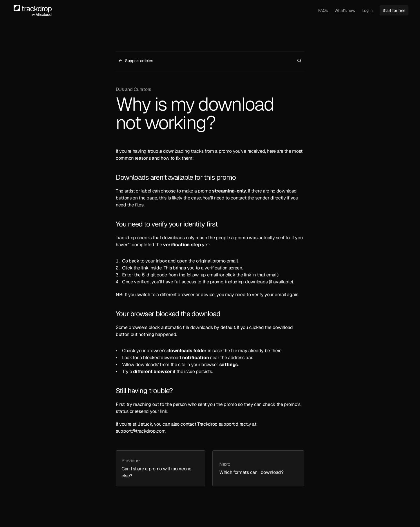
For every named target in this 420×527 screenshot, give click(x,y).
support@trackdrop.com (141, 431)
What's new (345, 10)
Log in (367, 10)
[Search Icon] (299, 61)
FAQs (323, 10)
